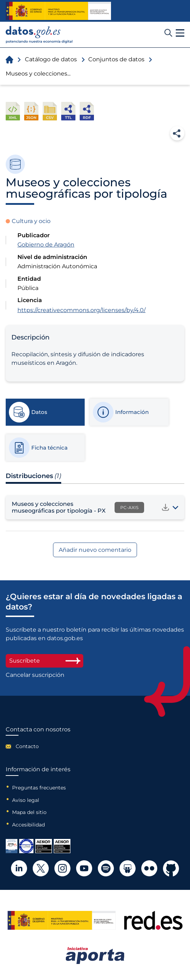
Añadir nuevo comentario (95, 550)
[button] (180, 33)
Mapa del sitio (29, 812)
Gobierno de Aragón (46, 245)
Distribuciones (33, 476)
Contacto (27, 746)
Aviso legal (26, 800)
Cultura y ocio (31, 221)
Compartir (177, 133)
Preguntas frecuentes (39, 788)
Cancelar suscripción (35, 675)
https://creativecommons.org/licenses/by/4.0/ (81, 310)
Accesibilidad (28, 825)
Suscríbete (44, 661)
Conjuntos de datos (116, 59)
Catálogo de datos (51, 59)
